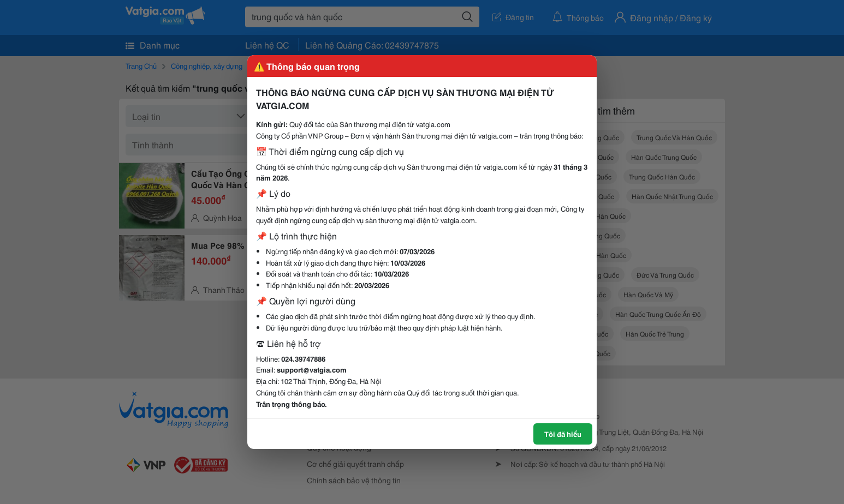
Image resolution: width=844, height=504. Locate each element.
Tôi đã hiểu (563, 434)
